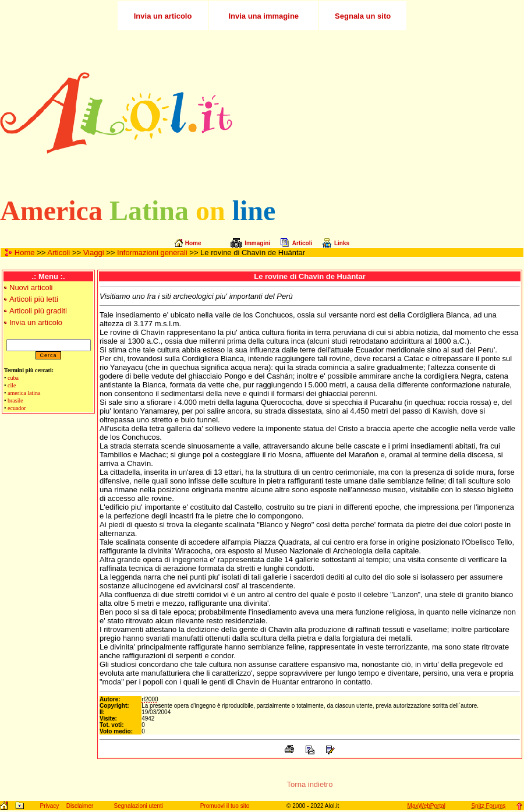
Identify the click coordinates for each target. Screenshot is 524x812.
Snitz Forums (488, 806)
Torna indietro (310, 784)
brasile (15, 400)
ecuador (17, 408)
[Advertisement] (407, 113)
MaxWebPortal (426, 806)
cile (12, 385)
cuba (13, 378)
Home (25, 253)
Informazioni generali (152, 253)
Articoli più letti (34, 299)
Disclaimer (80, 806)
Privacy (49, 806)
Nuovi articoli (31, 287)
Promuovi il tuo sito (225, 806)
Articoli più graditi (38, 311)
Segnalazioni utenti (139, 806)
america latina (24, 393)
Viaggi (94, 253)
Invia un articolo (36, 322)
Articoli (59, 253)
